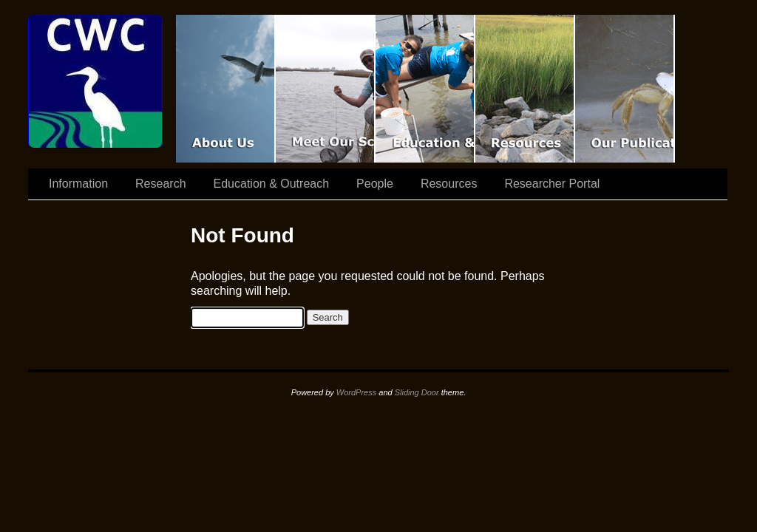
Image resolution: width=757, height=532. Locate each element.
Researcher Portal (552, 184)
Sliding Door (417, 392)
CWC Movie (226, 89)
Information (78, 184)
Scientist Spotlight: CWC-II (326, 89)
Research (160, 184)
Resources (525, 89)
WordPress (356, 392)
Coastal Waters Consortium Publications (625, 89)
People (375, 184)
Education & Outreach (425, 89)
